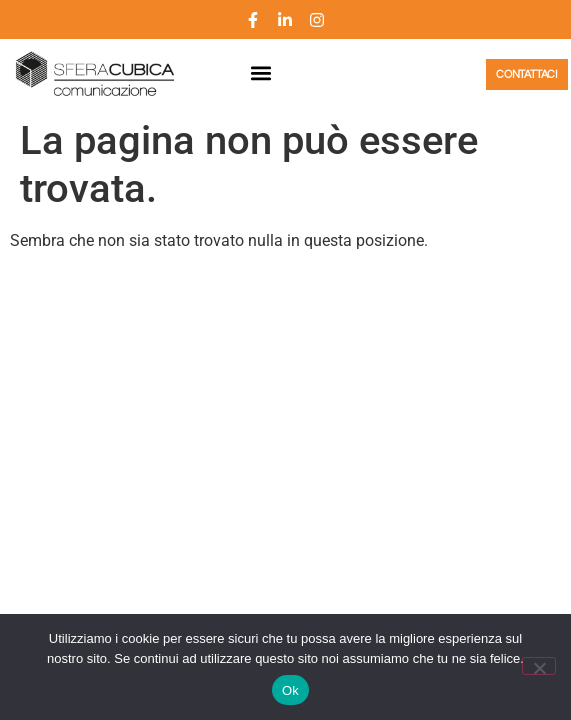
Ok (290, 690)
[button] (260, 73)
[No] (539, 666)
